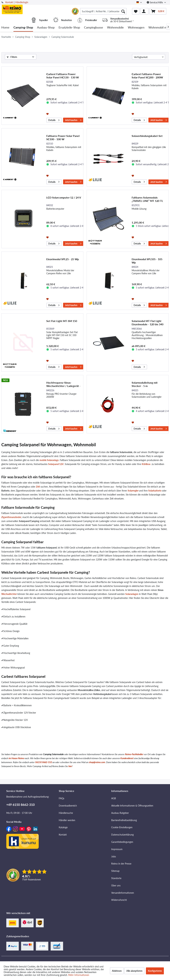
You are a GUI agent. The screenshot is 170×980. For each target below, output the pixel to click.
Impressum (117, 849)
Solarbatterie (155, 491)
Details (54, 120)
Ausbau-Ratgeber (120, 813)
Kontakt (9, 2)
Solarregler (133, 491)
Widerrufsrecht (119, 900)
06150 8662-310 (44, 762)
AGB (114, 798)
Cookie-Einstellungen (122, 827)
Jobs (114, 856)
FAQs (62, 798)
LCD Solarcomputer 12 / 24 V (64, 197)
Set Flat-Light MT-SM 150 (62, 321)
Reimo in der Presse (121, 864)
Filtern (12, 57)
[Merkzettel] (136, 11)
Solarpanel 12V (56, 464)
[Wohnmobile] (115, 28)
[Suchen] (123, 11)
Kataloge (63, 827)
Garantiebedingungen (122, 842)
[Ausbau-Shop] (46, 28)
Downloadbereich (68, 806)
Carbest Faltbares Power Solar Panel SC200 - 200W (147, 76)
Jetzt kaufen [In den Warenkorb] (73, 120)
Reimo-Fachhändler (134, 754)
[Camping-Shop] (23, 28)
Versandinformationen (123, 893)
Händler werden (67, 820)
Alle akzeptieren (134, 971)
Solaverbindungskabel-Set (147, 136)
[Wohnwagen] (136, 28)
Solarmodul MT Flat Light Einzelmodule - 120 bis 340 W (148, 323)
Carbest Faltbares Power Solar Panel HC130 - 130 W (63, 76)
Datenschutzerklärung (122, 835)
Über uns (116, 885)
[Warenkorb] (158, 11)
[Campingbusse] (94, 28)
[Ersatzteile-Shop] (69, 28)
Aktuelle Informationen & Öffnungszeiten (132, 806)
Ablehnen (117, 971)
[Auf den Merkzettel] (48, 114)
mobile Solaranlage (49, 460)
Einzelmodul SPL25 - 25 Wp (63, 259)
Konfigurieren (155, 971)
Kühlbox (146, 464)
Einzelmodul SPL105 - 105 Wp (147, 261)
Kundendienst (127, 758)
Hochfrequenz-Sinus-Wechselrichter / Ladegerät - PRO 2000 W (63, 384)
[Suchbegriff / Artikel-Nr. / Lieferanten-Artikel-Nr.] (103, 11)
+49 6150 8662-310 (21, 805)
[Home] (5, 28)
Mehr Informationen (79, 975)
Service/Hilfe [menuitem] (155, 2)
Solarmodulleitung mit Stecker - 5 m (145, 384)
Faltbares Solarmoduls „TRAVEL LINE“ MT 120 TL (147, 199)
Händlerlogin (22, 2)
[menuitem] (103, 11)
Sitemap (115, 871)
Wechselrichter (9, 594)
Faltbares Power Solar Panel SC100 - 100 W (63, 137)
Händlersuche (66, 813)
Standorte (116, 878)
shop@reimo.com (97, 762)
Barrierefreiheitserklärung (124, 820)
